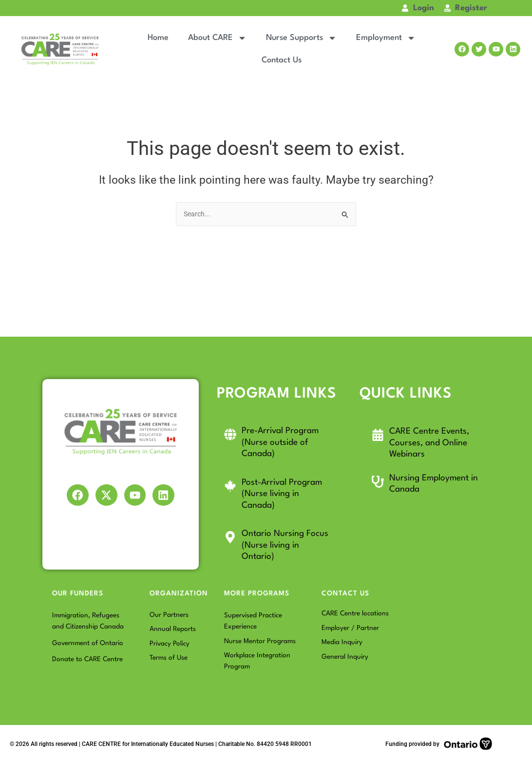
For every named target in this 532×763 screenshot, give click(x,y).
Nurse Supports (301, 38)
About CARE (217, 38)
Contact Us (282, 60)
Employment (386, 38)
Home (158, 38)
